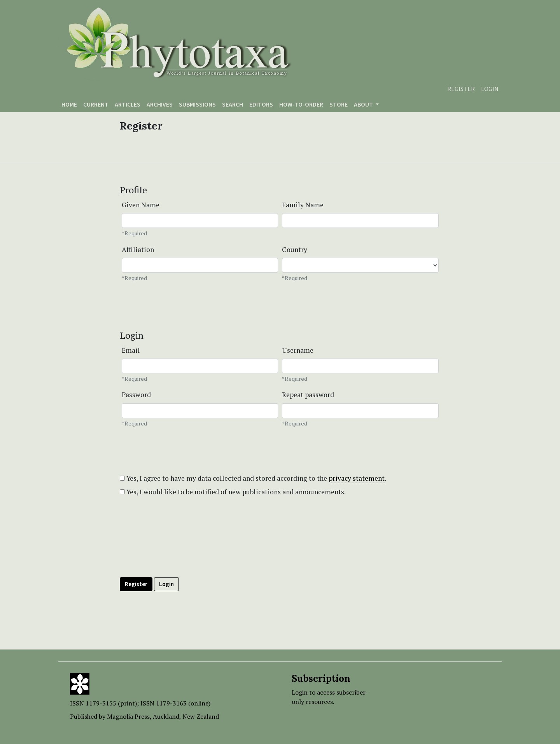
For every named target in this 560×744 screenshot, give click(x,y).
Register (461, 89)
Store (339, 104)
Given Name (141, 205)
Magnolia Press (128, 716)
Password (136, 395)
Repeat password (308, 395)
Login (490, 89)
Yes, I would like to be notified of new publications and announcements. (233, 492)
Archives (160, 104)
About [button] (364, 104)
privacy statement (357, 478)
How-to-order (301, 104)
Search (233, 104)
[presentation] (179, 554)
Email (131, 350)
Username (298, 350)
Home (69, 104)
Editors (261, 104)
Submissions (197, 104)
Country (295, 249)
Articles (128, 104)
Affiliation (138, 249)
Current (96, 104)
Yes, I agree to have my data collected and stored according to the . (253, 478)
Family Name (303, 205)
